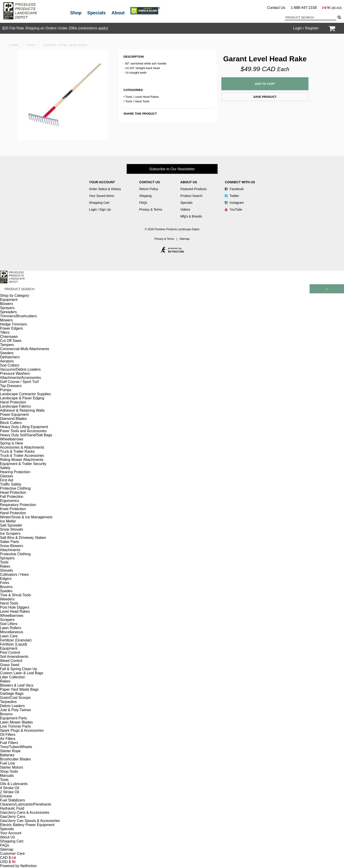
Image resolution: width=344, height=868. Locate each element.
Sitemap (184, 239)
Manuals (7, 776)
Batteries (7, 755)
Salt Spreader (11, 525)
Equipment (9, 300)
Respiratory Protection (18, 505)
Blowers (6, 304)
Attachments (10, 550)
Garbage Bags (12, 694)
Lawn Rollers (10, 628)
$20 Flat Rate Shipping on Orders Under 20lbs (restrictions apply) (55, 28)
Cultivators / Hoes (14, 575)
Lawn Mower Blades (16, 722)
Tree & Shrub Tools (16, 595)
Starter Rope (10, 751)
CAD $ (8, 858)
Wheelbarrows (12, 439)
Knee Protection (13, 509)
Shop (76, 13)
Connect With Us (240, 182)
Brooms (6, 587)
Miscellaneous (12, 632)
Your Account (102, 182)
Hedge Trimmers (13, 324)
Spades (6, 591)
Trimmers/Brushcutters (18, 316)
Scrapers (7, 620)
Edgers (6, 579)
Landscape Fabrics (15, 406)
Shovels (6, 570)
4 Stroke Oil (10, 788)
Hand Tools (142, 101)
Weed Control (11, 661)
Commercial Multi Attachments (25, 349)
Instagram (234, 203)
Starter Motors (12, 767)
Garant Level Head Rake (66, 45)
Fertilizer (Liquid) (14, 644)
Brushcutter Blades (15, 759)
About (118, 13)
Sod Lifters (9, 624)
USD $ (8, 862)
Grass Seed (10, 665)
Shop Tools (9, 771)
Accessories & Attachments (22, 447)
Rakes (5, 566)
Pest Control (10, 652)
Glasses (7, 476)
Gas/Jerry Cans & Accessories (25, 812)
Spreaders (8, 312)
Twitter (232, 196)
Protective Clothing (15, 488)
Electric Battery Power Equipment (27, 825)
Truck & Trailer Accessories (22, 456)
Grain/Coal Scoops (15, 698)
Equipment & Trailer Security (23, 464)
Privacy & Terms (151, 209)
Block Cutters (11, 423)
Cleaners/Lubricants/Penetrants (26, 804)
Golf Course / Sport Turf (19, 382)
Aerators (7, 361)
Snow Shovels (12, 529)
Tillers (5, 332)
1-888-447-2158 (304, 8)
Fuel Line (8, 763)
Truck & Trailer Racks (17, 451)
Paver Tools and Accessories (23, 431)
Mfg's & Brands (191, 216)
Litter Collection (13, 677)
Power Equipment (14, 415)
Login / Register (306, 28)
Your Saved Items (101, 196)
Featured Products (193, 189)
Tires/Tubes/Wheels (16, 747)
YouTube (233, 209)
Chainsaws (9, 337)
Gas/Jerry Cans (13, 817)
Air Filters (8, 739)
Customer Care (12, 854)
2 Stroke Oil (10, 792)
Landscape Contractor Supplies (25, 394)
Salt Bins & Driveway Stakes (23, 538)
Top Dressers (11, 386)
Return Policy (149, 189)
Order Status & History (105, 189)
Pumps (6, 390)
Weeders (7, 599)
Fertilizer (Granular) (16, 640)
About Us (189, 182)
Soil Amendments (14, 657)
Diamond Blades (13, 419)
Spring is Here (12, 443)
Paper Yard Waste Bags (19, 689)
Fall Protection (12, 497)
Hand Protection (13, 402)
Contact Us (276, 8)
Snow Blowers (12, 546)
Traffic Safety (11, 484)
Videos (185, 209)
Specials (97, 13)
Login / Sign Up (100, 209)
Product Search (191, 196)
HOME (14, 45)
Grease (6, 796)
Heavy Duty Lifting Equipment (24, 427)
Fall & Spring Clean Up (19, 669)
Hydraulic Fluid (12, 808)
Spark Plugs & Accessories (22, 730)
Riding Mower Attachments (22, 460)
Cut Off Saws (11, 341)
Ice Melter (8, 521)
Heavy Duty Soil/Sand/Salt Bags (26, 435)
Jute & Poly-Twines (16, 710)
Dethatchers (10, 357)
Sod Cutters (10, 365)
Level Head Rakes (147, 97)
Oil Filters (8, 735)
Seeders (7, 353)
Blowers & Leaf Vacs (17, 685)
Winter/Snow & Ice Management (26, 517)
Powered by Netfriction (18, 866)
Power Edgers (12, 328)
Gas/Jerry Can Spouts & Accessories (30, 821)
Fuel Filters (9, 743)
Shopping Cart (99, 203)
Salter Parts (10, 542)
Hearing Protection (15, 472)
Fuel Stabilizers (12, 800)
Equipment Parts (13, 718)
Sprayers (7, 308)
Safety (5, 468)
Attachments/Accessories (21, 378)
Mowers (6, 320)
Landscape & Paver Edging (22, 398)
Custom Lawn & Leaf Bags (22, 673)
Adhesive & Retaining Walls (22, 410)
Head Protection (13, 492)
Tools (129, 97)
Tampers (7, 345)
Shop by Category (15, 296)
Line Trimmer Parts (15, 726)
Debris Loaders (12, 706)
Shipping (145, 196)
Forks (5, 583)
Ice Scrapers (10, 533)
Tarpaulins (8, 702)
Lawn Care (9, 636)
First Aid (7, 480)
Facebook (234, 189)
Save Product (265, 97)
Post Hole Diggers (15, 607)
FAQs (143, 203)
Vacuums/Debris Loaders (20, 369)
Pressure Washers (15, 373)
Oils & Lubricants (14, 784)
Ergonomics (10, 501)
